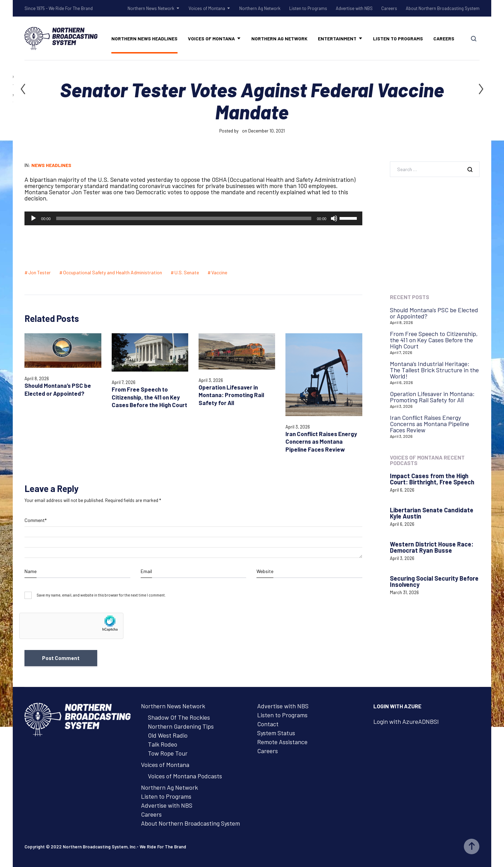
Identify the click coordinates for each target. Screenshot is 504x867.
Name (31, 571)
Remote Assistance (282, 742)
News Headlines (51, 165)
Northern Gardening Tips (181, 726)
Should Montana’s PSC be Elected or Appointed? (434, 313)
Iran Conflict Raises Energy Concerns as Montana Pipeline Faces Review (321, 441)
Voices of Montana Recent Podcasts (427, 460)
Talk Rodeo (163, 744)
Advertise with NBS (354, 8)
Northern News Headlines (144, 38)
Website (265, 571)
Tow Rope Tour (168, 753)
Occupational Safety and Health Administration (113, 272)
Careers (389, 8)
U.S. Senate (187, 272)
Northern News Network (151, 8)
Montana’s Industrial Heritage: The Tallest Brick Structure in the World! (434, 370)
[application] (193, 218)
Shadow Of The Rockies (179, 717)
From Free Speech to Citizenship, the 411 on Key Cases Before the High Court (149, 397)
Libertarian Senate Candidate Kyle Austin (432, 513)
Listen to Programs (308, 8)
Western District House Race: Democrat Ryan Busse (432, 547)
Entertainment (337, 38)
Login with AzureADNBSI (406, 721)
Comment (36, 520)
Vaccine (219, 272)
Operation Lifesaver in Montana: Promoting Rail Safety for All (231, 395)
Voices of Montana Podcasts (185, 776)
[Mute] (334, 218)
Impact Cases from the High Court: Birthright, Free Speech (432, 479)
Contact (268, 724)
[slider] (184, 218)
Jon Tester (39, 272)
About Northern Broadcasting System (443, 8)
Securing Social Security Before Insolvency (434, 581)
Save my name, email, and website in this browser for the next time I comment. (101, 595)
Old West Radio (168, 735)
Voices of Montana (207, 8)
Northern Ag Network (260, 8)
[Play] (33, 218)
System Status (276, 733)
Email (146, 571)
